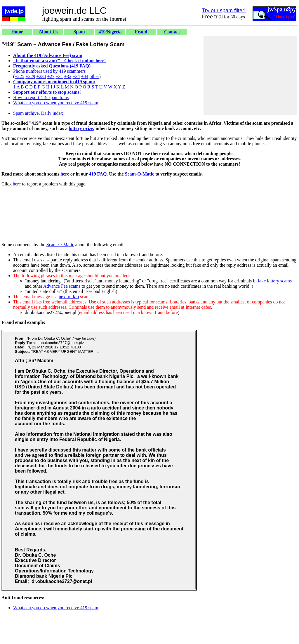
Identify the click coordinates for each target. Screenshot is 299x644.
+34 (76, 76)
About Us (48, 32)
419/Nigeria (110, 32)
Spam (79, 32)
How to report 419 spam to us (41, 97)
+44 (85, 76)
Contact (172, 32)
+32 (68, 76)
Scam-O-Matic (140, 174)
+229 (30, 76)
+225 (19, 76)
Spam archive (26, 113)
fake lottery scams (275, 281)
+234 (41, 76)
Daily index (52, 113)
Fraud (141, 32)
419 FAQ (98, 174)
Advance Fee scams (62, 286)
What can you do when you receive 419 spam (56, 103)
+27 (51, 76)
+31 (59, 76)
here (65, 174)
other (94, 76)
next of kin (69, 297)
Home (17, 32)
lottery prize (81, 128)
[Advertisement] (250, 76)
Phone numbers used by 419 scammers (49, 71)
